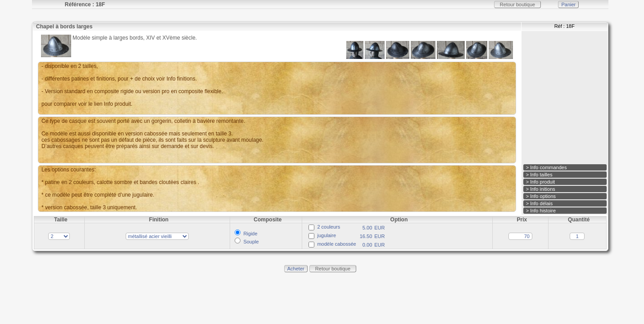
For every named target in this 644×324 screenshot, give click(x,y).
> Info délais (540, 203)
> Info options (541, 196)
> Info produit (541, 182)
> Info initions (541, 189)
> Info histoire (541, 211)
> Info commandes (546, 167)
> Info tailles (539, 175)
